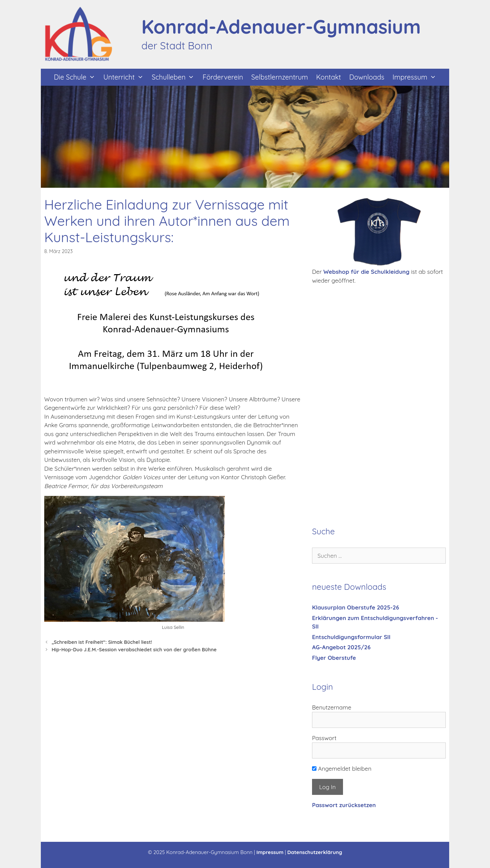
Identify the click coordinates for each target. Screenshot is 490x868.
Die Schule (76, 77)
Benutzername (332, 707)
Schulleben (175, 77)
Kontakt (329, 77)
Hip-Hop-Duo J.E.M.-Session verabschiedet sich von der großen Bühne (134, 650)
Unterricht (126, 77)
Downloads (367, 77)
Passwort (324, 738)
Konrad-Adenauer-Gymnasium (281, 27)
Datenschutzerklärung (315, 852)
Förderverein (223, 77)
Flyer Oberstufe (334, 658)
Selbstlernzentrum (280, 77)
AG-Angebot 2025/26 (341, 647)
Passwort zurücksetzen (344, 805)
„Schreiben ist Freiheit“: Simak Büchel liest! (102, 642)
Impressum (416, 77)
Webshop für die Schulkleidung (366, 272)
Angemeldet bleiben (342, 769)
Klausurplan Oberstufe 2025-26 (356, 607)
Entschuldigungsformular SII (351, 637)
